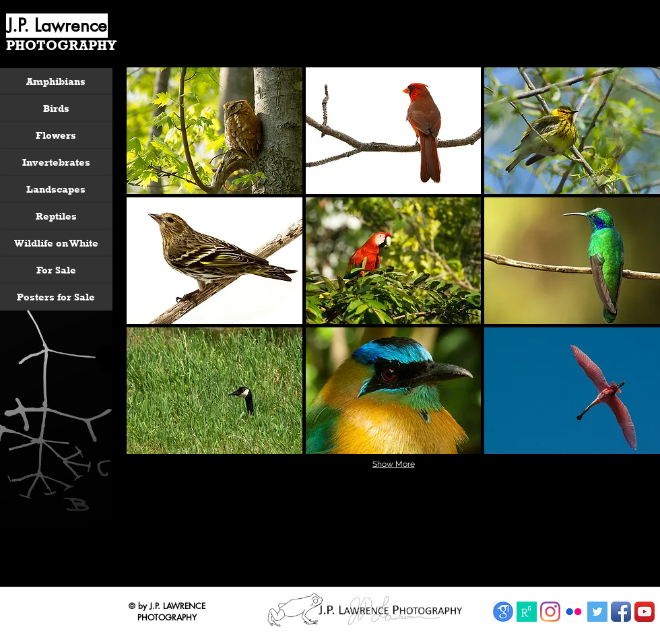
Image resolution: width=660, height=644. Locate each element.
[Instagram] (550, 612)
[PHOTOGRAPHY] (63, 45)
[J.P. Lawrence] (57, 26)
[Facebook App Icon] (621, 612)
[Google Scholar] (503, 612)
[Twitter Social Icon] (597, 612)
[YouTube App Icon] (645, 612)
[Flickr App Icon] (574, 612)
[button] (214, 131)
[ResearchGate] (527, 612)
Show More (394, 464)
